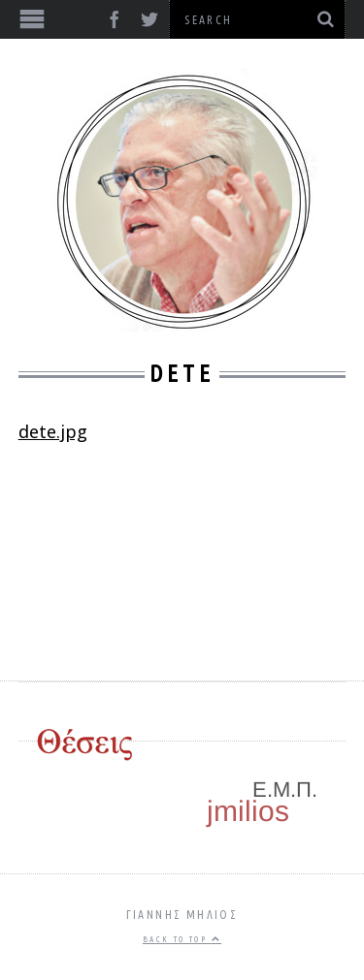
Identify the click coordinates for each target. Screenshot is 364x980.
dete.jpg (53, 431)
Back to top (182, 939)
